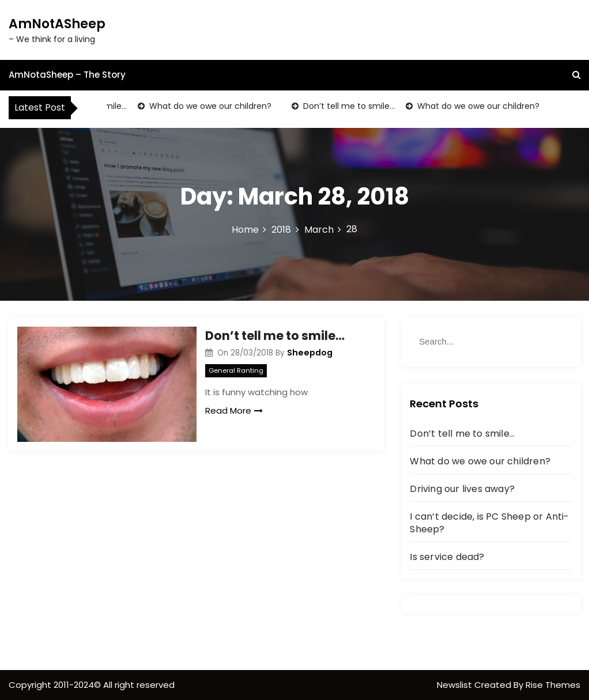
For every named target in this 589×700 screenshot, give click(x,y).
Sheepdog (310, 353)
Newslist (456, 685)
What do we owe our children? (211, 106)
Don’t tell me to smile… (350, 106)
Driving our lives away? (462, 489)
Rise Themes (553, 685)
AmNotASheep (57, 24)
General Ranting (236, 370)
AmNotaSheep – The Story (67, 75)
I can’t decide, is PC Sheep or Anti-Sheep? (489, 523)
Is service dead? (447, 557)
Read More (234, 410)
